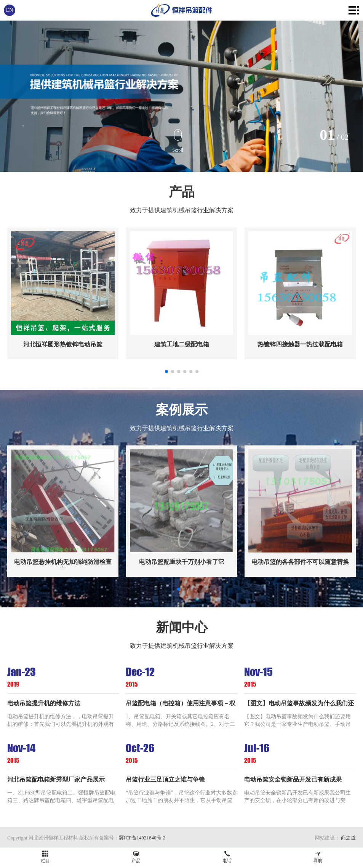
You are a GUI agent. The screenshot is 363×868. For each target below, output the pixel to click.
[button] (166, 372)
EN (10, 10)
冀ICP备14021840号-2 (142, 838)
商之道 (348, 838)
